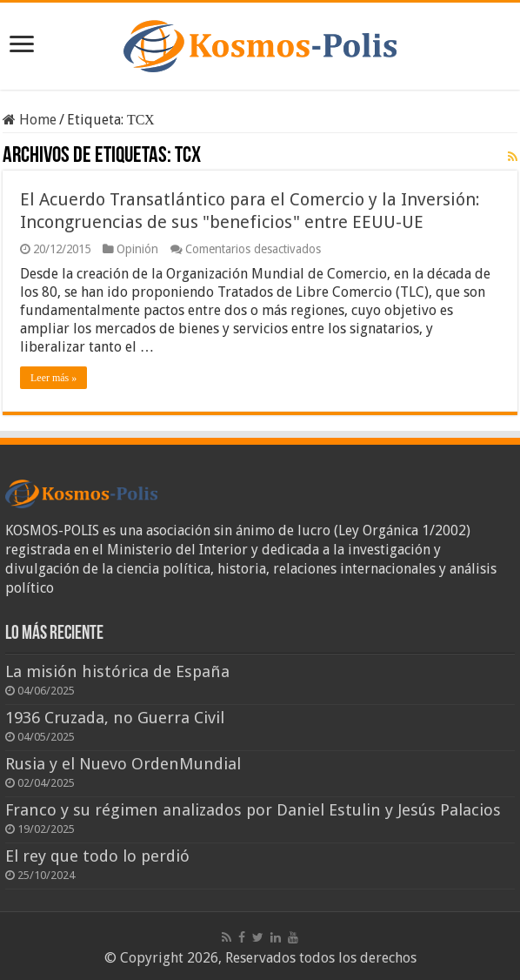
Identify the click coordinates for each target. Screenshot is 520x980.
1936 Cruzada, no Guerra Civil (115, 718)
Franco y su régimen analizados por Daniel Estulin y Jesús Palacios (253, 810)
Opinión (137, 249)
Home (30, 120)
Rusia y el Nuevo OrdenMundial (123, 764)
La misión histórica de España (117, 671)
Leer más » (53, 378)
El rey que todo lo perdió (97, 856)
